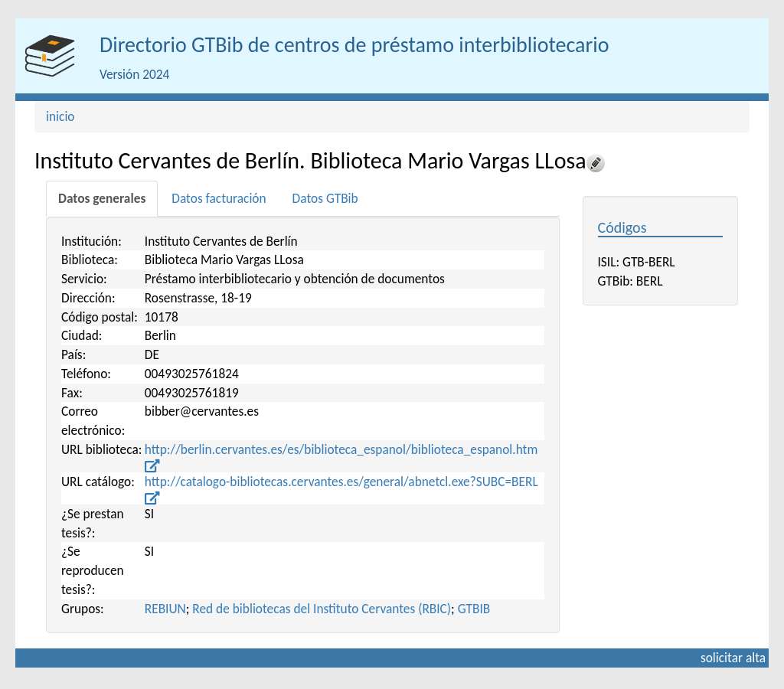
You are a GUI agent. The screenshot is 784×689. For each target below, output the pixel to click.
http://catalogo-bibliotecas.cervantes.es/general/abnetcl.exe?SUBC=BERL (341, 489)
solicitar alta (733, 658)
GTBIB (474, 609)
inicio (60, 116)
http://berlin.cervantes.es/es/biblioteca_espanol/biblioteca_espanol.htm (341, 457)
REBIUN (165, 609)
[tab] (102, 199)
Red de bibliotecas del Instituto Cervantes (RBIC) (322, 609)
